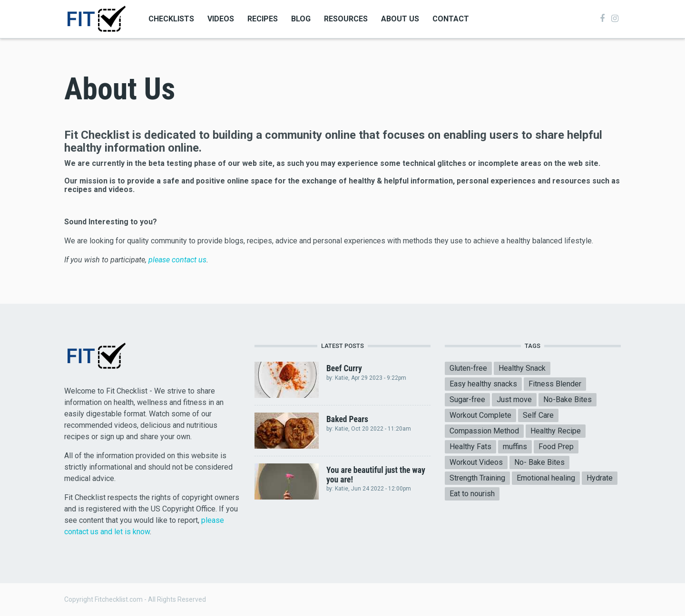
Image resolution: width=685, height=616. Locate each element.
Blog (301, 19)
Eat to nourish (472, 494)
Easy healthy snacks (483, 384)
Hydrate (600, 478)
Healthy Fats (470, 447)
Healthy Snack (522, 368)
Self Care (538, 415)
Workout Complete (480, 415)
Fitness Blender (555, 384)
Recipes (263, 19)
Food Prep (556, 447)
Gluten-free (468, 368)
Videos (221, 19)
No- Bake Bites (539, 462)
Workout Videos (476, 462)
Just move (514, 399)
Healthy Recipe (556, 431)
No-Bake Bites (568, 399)
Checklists (171, 19)
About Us (400, 19)
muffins (515, 447)
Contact (451, 19)
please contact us (176, 260)
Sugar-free (467, 399)
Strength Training (477, 478)
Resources (346, 19)
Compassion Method (484, 431)
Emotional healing (546, 478)
